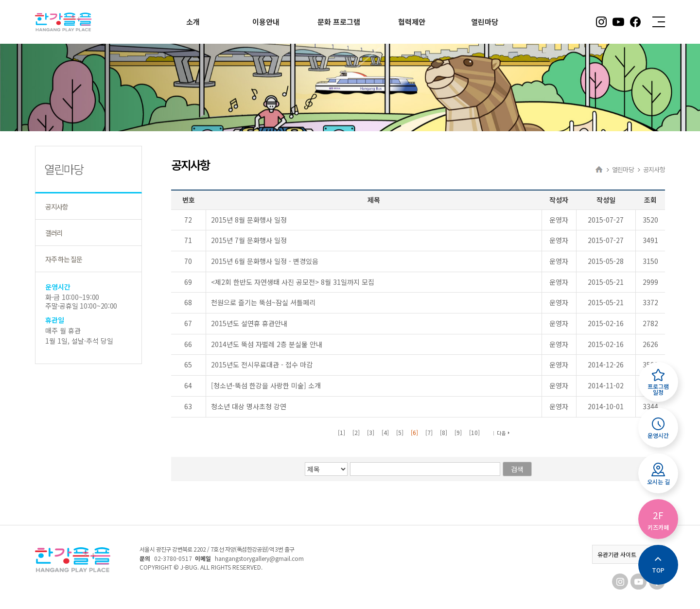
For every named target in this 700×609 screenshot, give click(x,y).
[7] (429, 432)
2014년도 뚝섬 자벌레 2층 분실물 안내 (267, 344)
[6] (414, 432)
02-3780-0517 (173, 558)
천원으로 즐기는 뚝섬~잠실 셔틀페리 (263, 302)
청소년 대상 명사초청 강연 (249, 406)
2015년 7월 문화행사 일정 (249, 240)
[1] (341, 432)
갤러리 (54, 233)
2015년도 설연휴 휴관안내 (249, 323)
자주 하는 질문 (63, 259)
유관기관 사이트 (629, 554)
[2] (356, 432)
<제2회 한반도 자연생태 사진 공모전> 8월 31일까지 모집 (293, 282)
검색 (518, 469)
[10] (474, 432)
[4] (385, 432)
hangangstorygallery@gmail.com (259, 558)
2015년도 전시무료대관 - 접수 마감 (262, 365)
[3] (371, 432)
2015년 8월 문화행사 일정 (249, 220)
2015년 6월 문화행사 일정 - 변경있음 (265, 261)
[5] (400, 432)
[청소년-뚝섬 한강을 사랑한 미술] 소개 (266, 385)
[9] (458, 432)
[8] (444, 432)
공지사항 (57, 207)
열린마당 (623, 169)
